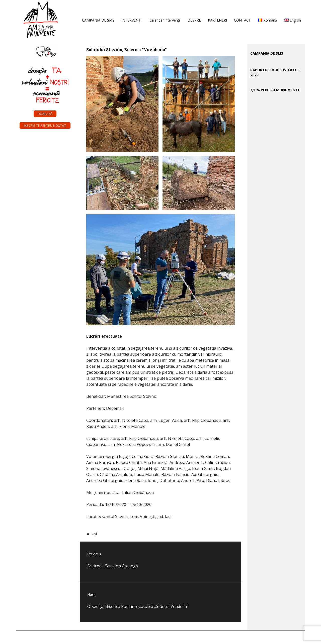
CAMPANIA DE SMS (98, 20)
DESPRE (194, 20)
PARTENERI (217, 20)
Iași (94, 534)
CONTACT (242, 20)
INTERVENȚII (132, 20)
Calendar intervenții (165, 20)
